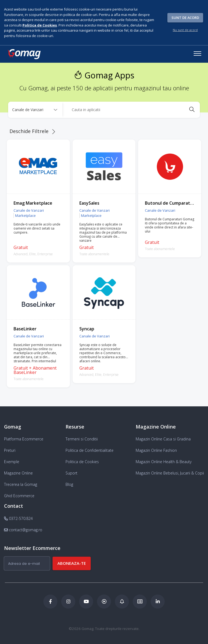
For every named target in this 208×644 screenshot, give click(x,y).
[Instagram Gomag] (68, 602)
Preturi (10, 450)
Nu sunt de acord (185, 30)
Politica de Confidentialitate (90, 450)
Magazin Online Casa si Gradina (163, 439)
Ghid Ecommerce (19, 496)
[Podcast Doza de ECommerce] (104, 602)
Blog (69, 484)
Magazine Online (18, 473)
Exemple (12, 462)
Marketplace (25, 215)
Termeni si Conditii (82, 439)
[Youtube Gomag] (86, 602)
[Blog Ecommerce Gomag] (122, 602)
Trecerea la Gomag (21, 484)
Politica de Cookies (82, 462)
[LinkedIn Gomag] (158, 602)
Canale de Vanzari (29, 210)
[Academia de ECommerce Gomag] (140, 602)
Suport (71, 473)
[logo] (24, 54)
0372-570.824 (18, 518)
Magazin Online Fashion (156, 450)
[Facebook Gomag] (50, 602)
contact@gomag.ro (23, 530)
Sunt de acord (185, 18)
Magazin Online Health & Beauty (164, 462)
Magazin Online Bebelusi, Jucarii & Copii (170, 473)
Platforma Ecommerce (24, 439)
